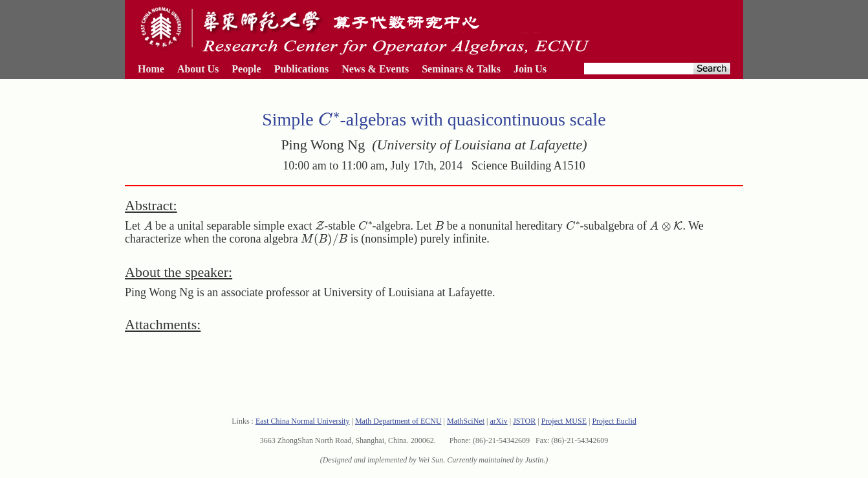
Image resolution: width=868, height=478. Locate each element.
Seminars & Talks (461, 69)
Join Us (530, 69)
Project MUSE (564, 421)
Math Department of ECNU (398, 421)
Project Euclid (614, 421)
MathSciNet (466, 421)
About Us (198, 69)
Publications (301, 69)
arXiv (498, 421)
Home (151, 69)
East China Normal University (303, 421)
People (246, 69)
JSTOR (524, 421)
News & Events (375, 69)
